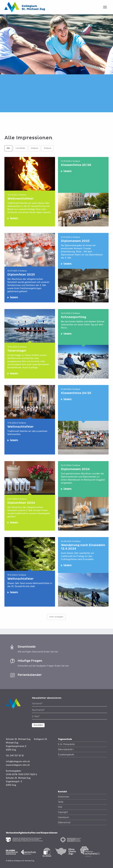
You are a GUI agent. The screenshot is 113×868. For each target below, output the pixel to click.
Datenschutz (64, 822)
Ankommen (64, 797)
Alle (8, 148)
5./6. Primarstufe (66, 744)
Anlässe (35, 148)
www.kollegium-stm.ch (18, 765)
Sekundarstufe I (66, 749)
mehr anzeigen (56, 617)
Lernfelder (20, 148)
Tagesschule (65, 739)
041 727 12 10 (17, 756)
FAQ (60, 807)
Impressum (63, 817)
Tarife (61, 802)
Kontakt (62, 792)
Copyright (63, 812)
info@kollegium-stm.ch (18, 761)
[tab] (56, 7)
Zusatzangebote (66, 755)
